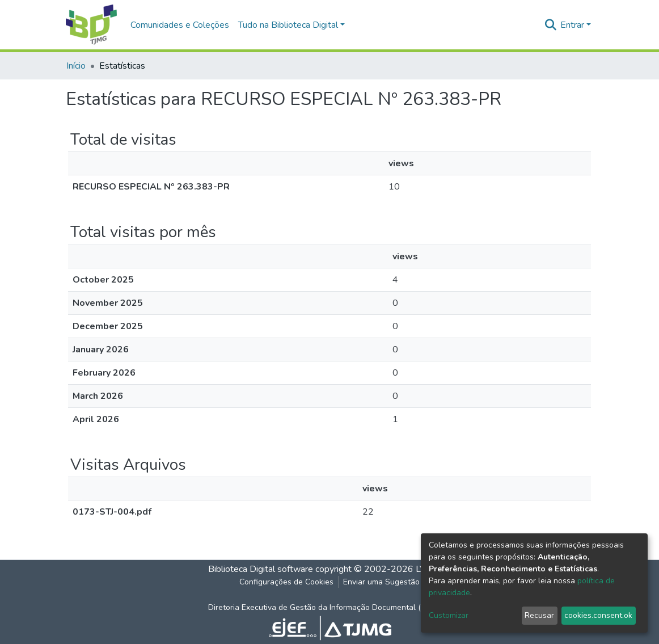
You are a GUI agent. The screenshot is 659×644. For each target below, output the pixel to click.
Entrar (572, 25)
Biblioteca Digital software (261, 569)
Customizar (449, 615)
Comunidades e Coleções (180, 25)
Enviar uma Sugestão (381, 582)
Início (76, 66)
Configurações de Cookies (286, 582)
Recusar (539, 615)
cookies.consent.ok (598, 615)
